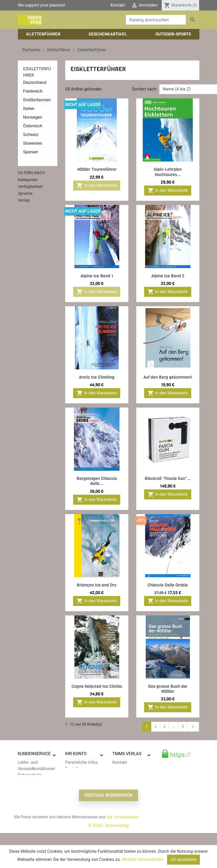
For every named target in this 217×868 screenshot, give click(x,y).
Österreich (33, 126)
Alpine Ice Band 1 (97, 276)
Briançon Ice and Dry (97, 585)
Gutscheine (76, 788)
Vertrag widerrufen (108, 830)
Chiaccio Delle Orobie (168, 585)
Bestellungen (77, 769)
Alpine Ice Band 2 (168, 276)
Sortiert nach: (145, 89)
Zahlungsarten (31, 781)
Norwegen (33, 117)
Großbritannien (37, 100)
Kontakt (118, 5)
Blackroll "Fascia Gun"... (168, 478)
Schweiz (31, 135)
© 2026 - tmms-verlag (109, 861)
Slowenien (33, 143)
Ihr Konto (76, 754)
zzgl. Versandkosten (122, 852)
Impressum (123, 775)
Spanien (31, 152)
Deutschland (35, 82)
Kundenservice (34, 754)
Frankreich (33, 91)
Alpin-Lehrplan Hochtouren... (168, 172)
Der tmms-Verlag (128, 769)
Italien (29, 109)
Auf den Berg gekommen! (168, 377)
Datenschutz (30, 775)
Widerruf (26, 788)
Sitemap (26, 807)
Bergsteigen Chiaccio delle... (97, 481)
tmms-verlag (127, 754)
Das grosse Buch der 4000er (168, 689)
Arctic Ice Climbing (97, 377)
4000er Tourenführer (97, 169)
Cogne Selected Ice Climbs (97, 686)
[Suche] (156, 20)
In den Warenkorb (97, 185)
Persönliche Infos (82, 762)
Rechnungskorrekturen (86, 775)
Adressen (74, 781)
